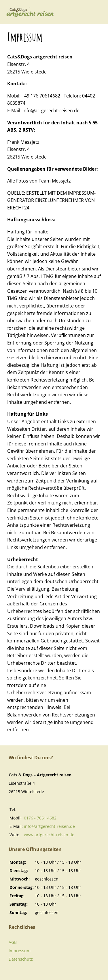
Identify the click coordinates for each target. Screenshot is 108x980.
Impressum (20, 951)
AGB (13, 942)
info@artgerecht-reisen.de (49, 826)
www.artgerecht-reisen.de (49, 835)
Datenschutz (21, 959)
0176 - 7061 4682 (40, 818)
